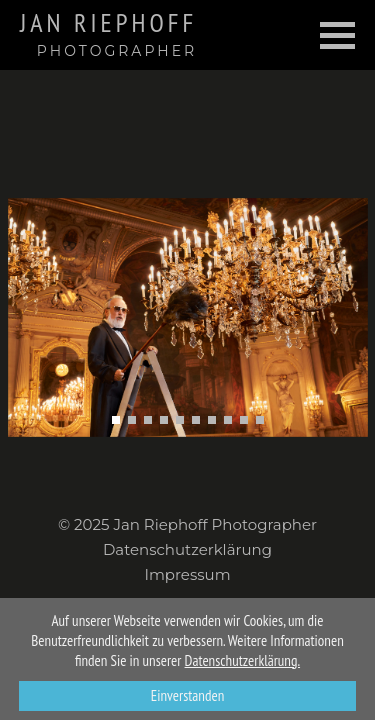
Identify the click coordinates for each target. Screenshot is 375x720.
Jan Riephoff (108, 34)
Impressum (187, 574)
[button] (116, 420)
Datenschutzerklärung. (243, 660)
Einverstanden (187, 695)
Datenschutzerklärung (187, 549)
